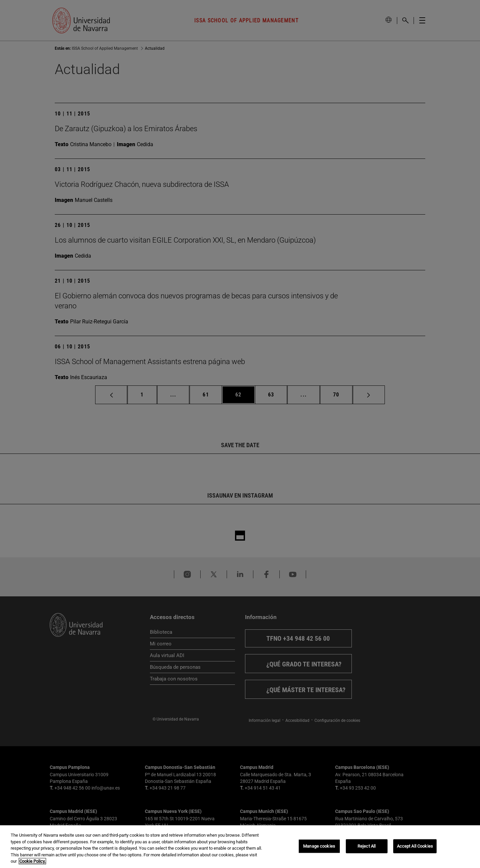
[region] (240, 847)
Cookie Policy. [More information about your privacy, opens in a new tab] (32, 861)
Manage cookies (319, 846)
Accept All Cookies (415, 846)
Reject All (367, 846)
